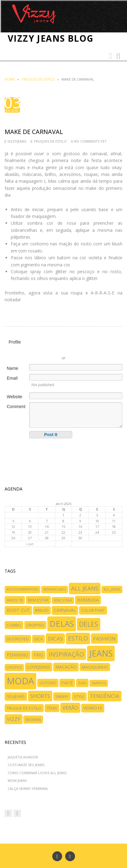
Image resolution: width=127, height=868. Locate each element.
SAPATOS (99, 683)
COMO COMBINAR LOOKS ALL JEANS (37, 773)
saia (82, 683)
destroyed (18, 639)
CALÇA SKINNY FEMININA (28, 789)
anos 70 (15, 600)
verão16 (93, 708)
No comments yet (90, 141)
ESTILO (78, 638)
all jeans (85, 588)
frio (38, 655)
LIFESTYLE (14, 667)
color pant (93, 610)
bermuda (88, 600)
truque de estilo (24, 708)
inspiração (66, 654)
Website (14, 397)
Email (12, 378)
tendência (105, 696)
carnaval (65, 610)
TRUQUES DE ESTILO (38, 79)
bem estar (38, 600)
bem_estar (63, 600)
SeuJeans (16, 696)
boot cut (18, 610)
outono (48, 683)
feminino (18, 655)
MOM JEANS (17, 780)
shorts (40, 696)
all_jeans (112, 589)
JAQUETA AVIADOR (23, 757)
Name (12, 368)
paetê (67, 683)
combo (14, 625)
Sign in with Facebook (91, 349)
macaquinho (95, 667)
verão (70, 708)
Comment (16, 407)
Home (10, 79)
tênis (52, 708)
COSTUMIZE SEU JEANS (26, 765)
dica (38, 639)
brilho (42, 610)
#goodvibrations (22, 589)
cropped (35, 625)
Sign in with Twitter (36, 349)
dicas (55, 638)
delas (62, 624)
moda (20, 681)
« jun (30, 544)
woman (33, 720)
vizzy (14, 719)
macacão (66, 667)
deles (89, 624)
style (79, 696)
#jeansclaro (55, 589)
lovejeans (39, 667)
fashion (104, 638)
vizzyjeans (17, 141)
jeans (101, 653)
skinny (62, 696)
